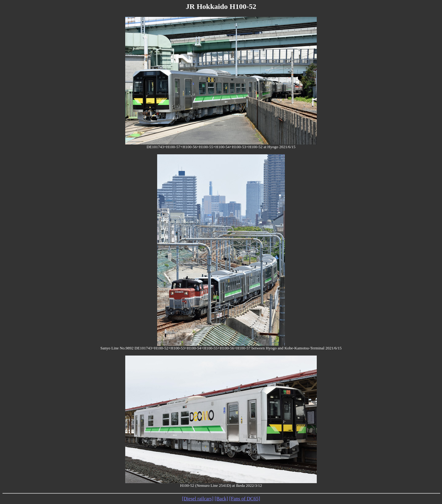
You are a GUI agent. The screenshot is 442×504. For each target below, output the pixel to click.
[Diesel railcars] (198, 499)
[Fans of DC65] (245, 499)
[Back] (221, 499)
